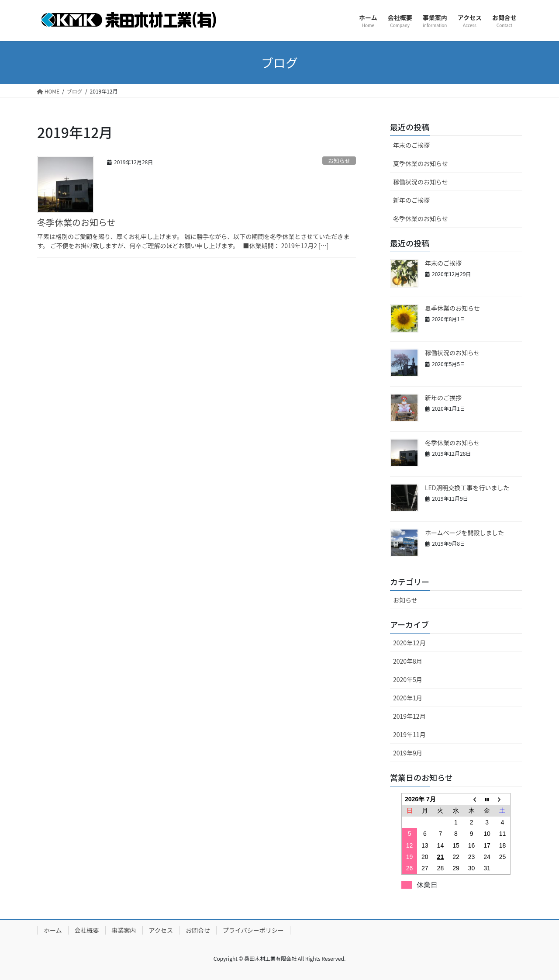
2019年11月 (409, 734)
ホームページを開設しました (464, 533)
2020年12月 (409, 643)
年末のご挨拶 (411, 145)
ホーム (53, 930)
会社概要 (87, 930)
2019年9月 (408, 753)
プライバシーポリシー (253, 930)
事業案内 (124, 930)
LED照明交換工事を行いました (467, 488)
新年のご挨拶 (411, 200)
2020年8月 (408, 661)
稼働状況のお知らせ (421, 182)
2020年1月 (408, 698)
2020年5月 (408, 679)
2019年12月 (409, 716)
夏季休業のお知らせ (421, 163)
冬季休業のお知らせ (76, 222)
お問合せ (198, 930)
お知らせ (339, 161)
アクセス (161, 930)
